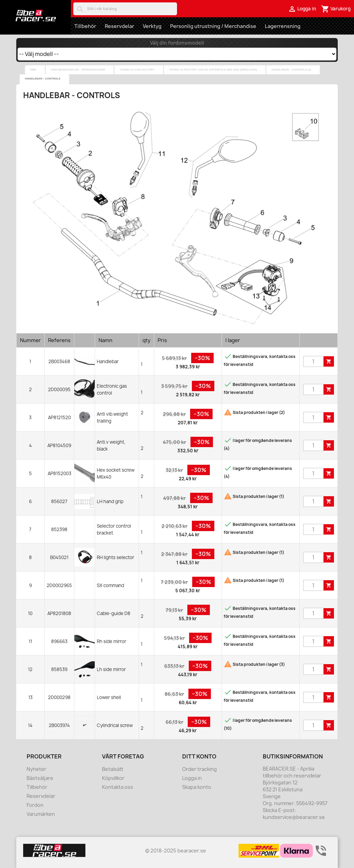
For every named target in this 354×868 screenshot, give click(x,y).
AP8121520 (59, 417)
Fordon (35, 805)
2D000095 (59, 389)
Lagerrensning (283, 26)
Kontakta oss (118, 787)
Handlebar (108, 361)
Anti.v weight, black (111, 445)
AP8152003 (59, 473)
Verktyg (152, 26)
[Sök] (125, 9)
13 (30, 697)
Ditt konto (199, 756)
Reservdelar (119, 26)
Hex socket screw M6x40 (116, 473)
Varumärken (41, 814)
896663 (59, 641)
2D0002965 (59, 585)
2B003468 (59, 361)
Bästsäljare (40, 778)
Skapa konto (197, 787)
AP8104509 (59, 445)
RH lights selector (115, 557)
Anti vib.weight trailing (112, 417)
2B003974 (59, 725)
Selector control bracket (114, 529)
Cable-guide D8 (114, 613)
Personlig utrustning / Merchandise (213, 26)
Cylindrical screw (115, 725)
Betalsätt (113, 769)
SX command (110, 585)
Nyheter (36, 769)
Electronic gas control (112, 389)
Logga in (192, 778)
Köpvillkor (113, 778)
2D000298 (59, 697)
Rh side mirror (111, 641)
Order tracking (199, 769)
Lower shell (109, 697)
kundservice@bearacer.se (294, 817)
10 (30, 613)
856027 (59, 501)
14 (30, 725)
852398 (59, 529)
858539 (59, 669)
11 (30, 641)
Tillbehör (85, 26)
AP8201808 (59, 613)
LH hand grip (110, 501)
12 (30, 669)
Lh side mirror (111, 669)
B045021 (59, 557)
